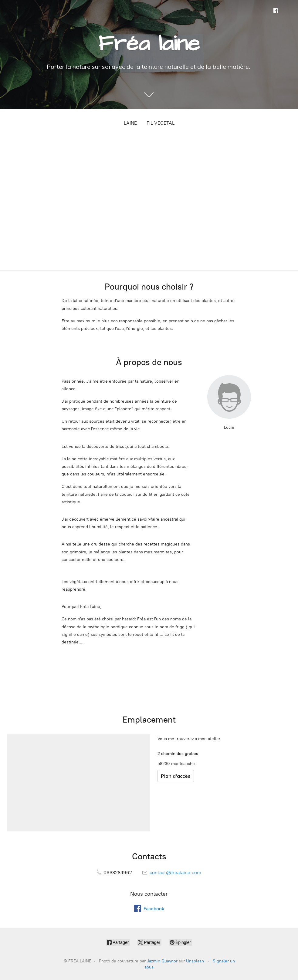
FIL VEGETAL (161, 123)
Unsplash (195, 961)
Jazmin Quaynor (162, 961)
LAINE (130, 123)
